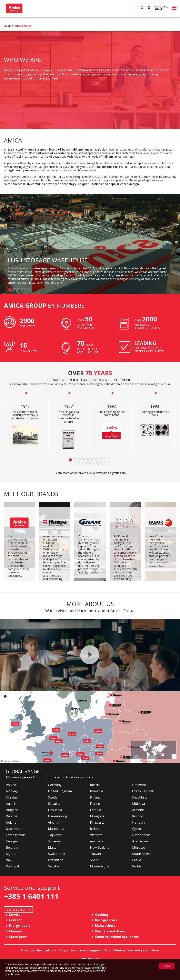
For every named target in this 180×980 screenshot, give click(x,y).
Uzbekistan (14, 829)
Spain (94, 860)
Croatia (53, 866)
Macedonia (56, 829)
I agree (167, 966)
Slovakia (54, 804)
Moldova (139, 804)
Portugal (12, 866)
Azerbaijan (140, 841)
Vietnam (96, 835)
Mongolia (97, 816)
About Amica (23, 26)
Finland (95, 797)
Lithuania (55, 810)
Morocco (139, 847)
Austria (11, 804)
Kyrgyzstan (98, 822)
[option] (90, 80)
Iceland (95, 829)
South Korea (141, 854)
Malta (52, 847)
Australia (97, 841)
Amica (14, 8)
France (95, 804)
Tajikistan (55, 835)
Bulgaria (12, 810)
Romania (96, 791)
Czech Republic (143, 791)
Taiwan (95, 854)
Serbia (137, 866)
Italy (9, 860)
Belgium (12, 847)
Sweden (54, 797)
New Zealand (100, 847)
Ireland (11, 822)
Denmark (139, 785)
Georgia (12, 841)
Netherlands (141, 835)
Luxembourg (58, 816)
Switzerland (57, 854)
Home (8, 26)
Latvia (137, 860)
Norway (12, 791)
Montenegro (99, 866)
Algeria (11, 854)
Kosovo (138, 816)
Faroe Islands (16, 835)
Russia (95, 785)
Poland (11, 785)
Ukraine (12, 797)
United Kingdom (60, 791)
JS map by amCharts (10, 761)
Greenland (56, 860)
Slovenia (54, 841)
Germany (55, 785)
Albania (54, 822)
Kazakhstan (141, 797)
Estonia (95, 810)
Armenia (138, 810)
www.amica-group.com (111, 473)
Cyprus (137, 829)
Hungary (139, 822)
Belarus (12, 816)
